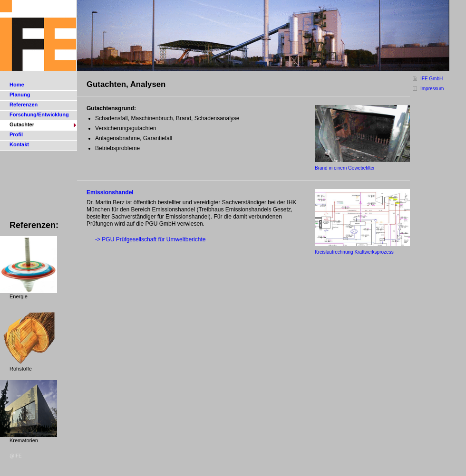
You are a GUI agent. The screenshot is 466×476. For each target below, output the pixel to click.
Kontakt (19, 144)
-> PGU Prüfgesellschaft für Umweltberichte (150, 239)
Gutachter (22, 124)
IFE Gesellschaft (39, 36)
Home (17, 85)
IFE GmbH (432, 79)
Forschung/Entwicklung (39, 114)
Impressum (432, 89)
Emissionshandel (110, 192)
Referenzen (24, 105)
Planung (20, 95)
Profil (16, 134)
